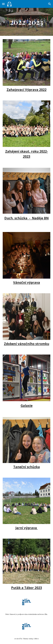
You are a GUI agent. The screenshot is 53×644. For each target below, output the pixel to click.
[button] (3, 4)
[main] (27, 22)
